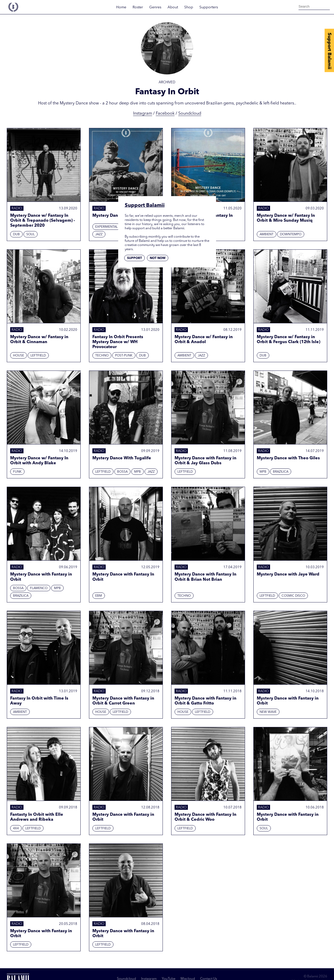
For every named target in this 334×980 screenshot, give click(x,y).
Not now (158, 258)
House (19, 356)
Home (121, 7)
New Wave (268, 712)
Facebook (165, 114)
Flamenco (39, 588)
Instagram (143, 114)
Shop (189, 7)
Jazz (99, 234)
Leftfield (38, 356)
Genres (155, 7)
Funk (17, 472)
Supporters (209, 7)
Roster (138, 7)
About (173, 7)
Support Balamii (329, 51)
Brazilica (281, 472)
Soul (31, 234)
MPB (138, 472)
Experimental (106, 227)
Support (135, 258)
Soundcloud (190, 114)
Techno (102, 356)
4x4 (16, 829)
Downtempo (291, 234)
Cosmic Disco (293, 596)
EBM (99, 596)
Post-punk (124, 356)
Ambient (267, 234)
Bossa (122, 472)
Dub (16, 234)
